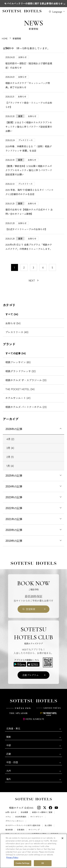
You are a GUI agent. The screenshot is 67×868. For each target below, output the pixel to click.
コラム (8, 817)
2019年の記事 (14, 541)
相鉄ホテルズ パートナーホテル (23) (26, 407)
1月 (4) (10, 466)
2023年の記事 (14, 497)
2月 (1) (10, 457)
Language (57, 12)
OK (43, 863)
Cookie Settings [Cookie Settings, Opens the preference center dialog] (23, 863)
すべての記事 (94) (16, 353)
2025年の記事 (14, 476)
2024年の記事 (14, 486)
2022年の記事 (14, 508)
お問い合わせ (11, 812)
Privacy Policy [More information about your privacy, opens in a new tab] (12, 858)
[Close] (62, 838)
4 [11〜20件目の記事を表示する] (43, 267)
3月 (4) (10, 448)
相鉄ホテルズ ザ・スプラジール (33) (26, 380)
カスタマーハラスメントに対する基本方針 (23, 825)
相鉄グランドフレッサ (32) (21, 371)
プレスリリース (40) (17, 332)
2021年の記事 (14, 519)
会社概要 (24, 812)
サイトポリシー (37, 817)
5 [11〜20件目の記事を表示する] (52, 267)
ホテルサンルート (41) (18, 398)
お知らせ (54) (13, 323)
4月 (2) (10, 439)
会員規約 (21, 830)
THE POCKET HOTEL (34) (20, 389)
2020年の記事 (14, 530)
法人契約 (48, 825)
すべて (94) (12, 314)
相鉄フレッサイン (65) (18, 362)
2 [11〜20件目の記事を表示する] (24, 267)
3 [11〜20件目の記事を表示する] (33, 267)
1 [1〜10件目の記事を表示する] (14, 267)
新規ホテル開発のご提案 (42, 812)
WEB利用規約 (21, 817)
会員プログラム (30, 675)
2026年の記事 (14, 429)
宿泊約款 (9, 830)
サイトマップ (34, 830)
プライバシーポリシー (15, 821)
